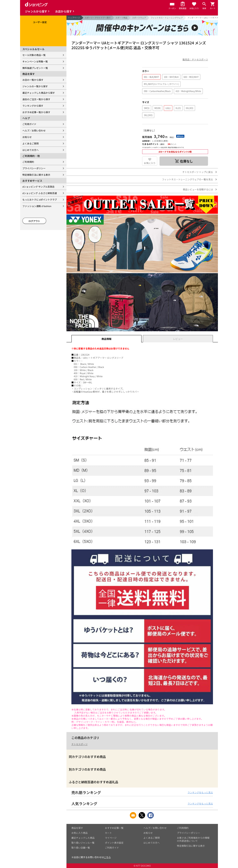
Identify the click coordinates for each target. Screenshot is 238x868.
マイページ (111, 838)
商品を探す (77, 828)
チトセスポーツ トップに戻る (198, 172)
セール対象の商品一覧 (34, 55)
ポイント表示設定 (114, 843)
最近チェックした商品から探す (39, 93)
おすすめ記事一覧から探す (36, 112)
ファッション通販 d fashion (37, 206)
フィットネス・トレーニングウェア (167, 18)
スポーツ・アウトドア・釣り (98, 18)
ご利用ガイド (29, 124)
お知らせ (27, 137)
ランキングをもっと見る (200, 792)
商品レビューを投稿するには (198, 189)
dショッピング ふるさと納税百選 (40, 193)
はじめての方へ (31, 150)
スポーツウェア (139, 18)
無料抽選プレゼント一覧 (35, 68)
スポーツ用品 (121, 18)
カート (108, 833)
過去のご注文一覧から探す (36, 99)
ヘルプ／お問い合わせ (34, 130)
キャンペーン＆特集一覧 (35, 61)
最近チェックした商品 (83, 838)
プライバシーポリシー (34, 168)
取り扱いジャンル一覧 (83, 843)
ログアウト (34, 221)
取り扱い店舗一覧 (81, 848)
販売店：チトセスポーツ (195, 59)
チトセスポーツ (80, 744)
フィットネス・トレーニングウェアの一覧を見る (187, 179)
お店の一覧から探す (33, 80)
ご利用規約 (28, 162)
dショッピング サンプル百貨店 (38, 187)
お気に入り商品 (80, 833)
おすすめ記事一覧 (114, 828)
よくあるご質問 (31, 143)
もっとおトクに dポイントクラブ (40, 200)
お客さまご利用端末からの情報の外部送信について (193, 839)
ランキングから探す (33, 106)
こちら (107, 857)
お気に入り (150, 163)
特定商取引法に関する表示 (36, 175)
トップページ (74, 18)
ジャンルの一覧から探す (35, 86)
